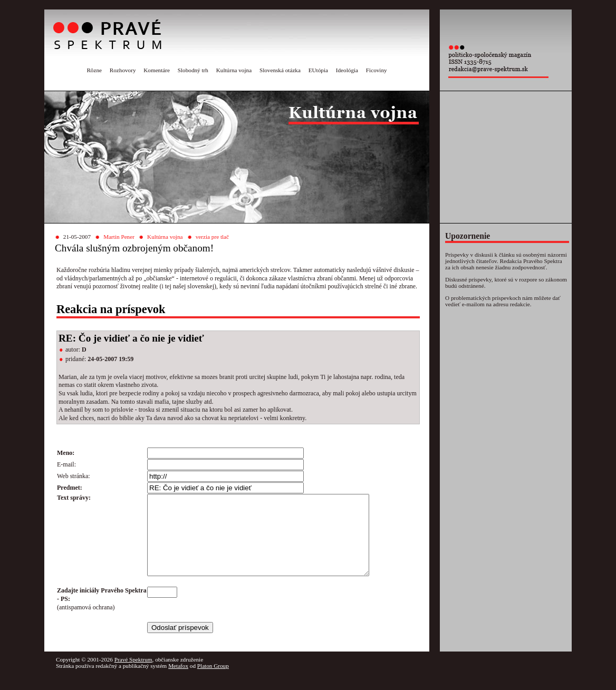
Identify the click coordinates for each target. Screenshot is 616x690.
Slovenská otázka (280, 70)
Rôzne (94, 70)
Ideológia (347, 70)
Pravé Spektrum (133, 675)
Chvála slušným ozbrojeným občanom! (134, 248)
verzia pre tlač (212, 237)
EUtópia (318, 70)
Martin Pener (119, 237)
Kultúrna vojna (234, 70)
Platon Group (213, 682)
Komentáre (157, 70)
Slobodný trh (193, 70)
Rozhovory (123, 70)
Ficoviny (377, 70)
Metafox (178, 682)
